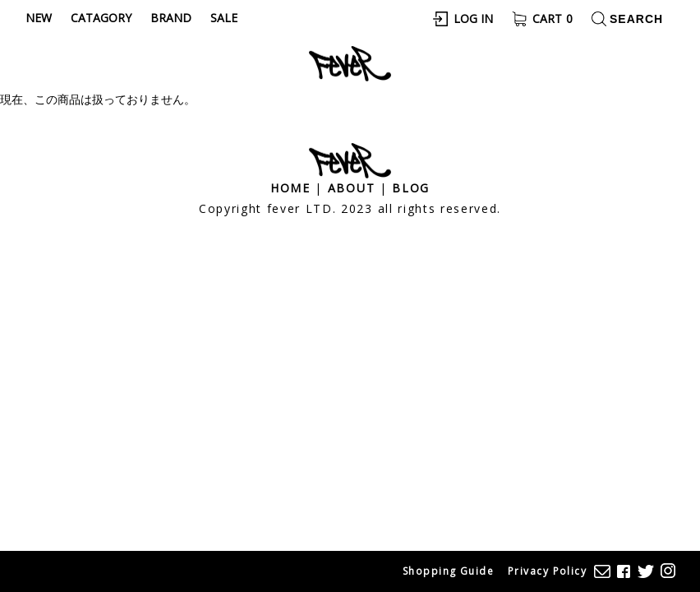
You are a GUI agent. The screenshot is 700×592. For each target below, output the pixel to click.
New (39, 18)
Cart (553, 18)
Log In (473, 18)
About (351, 188)
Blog (411, 188)
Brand (171, 18)
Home (290, 188)
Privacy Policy (547, 571)
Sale (224, 18)
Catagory (101, 18)
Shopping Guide (448, 571)
